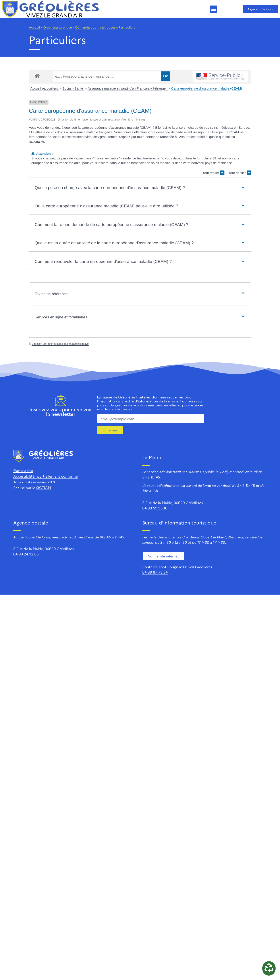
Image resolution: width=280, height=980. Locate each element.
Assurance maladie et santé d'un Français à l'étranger (128, 88)
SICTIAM (43, 488)
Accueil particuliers (45, 88)
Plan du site (23, 470)
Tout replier (213, 173)
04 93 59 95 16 (155, 508)
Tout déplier (240, 173)
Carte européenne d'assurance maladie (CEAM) (207, 88)
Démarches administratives (95, 27)
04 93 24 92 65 (26, 554)
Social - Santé (73, 88)
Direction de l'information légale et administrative (60, 344)
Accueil (35, 27)
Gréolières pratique (58, 27)
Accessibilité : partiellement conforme (45, 476)
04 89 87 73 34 (155, 572)
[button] (213, 9)
